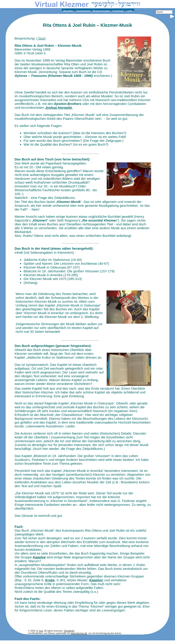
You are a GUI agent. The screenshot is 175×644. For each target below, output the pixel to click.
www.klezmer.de (79, 633)
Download (118, 11)
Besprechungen (101, 11)
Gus (41, 38)
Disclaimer (69, 631)
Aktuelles (68, 11)
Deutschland (83, 11)
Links (129, 11)
